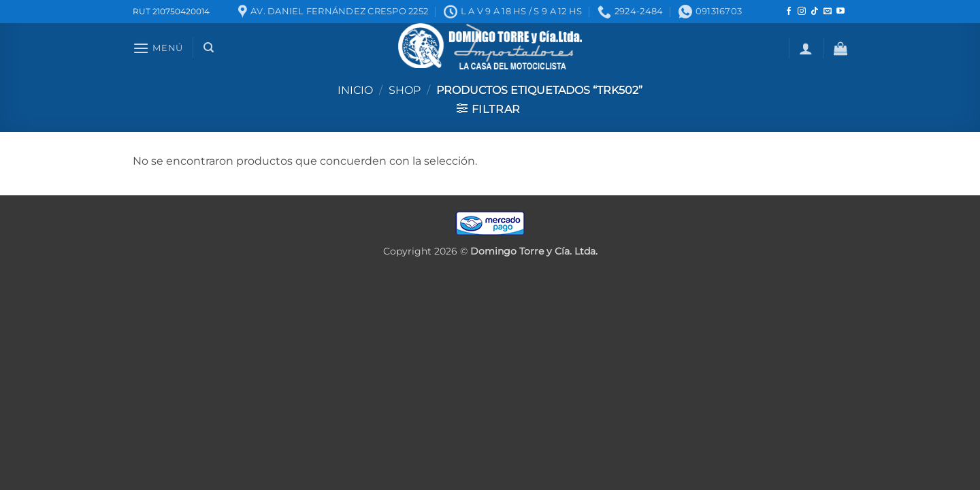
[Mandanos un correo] (828, 12)
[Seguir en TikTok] (815, 12)
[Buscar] (209, 48)
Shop (405, 90)
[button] (158, 48)
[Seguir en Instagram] (802, 12)
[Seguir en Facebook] (789, 12)
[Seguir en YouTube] (840, 12)
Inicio (355, 90)
